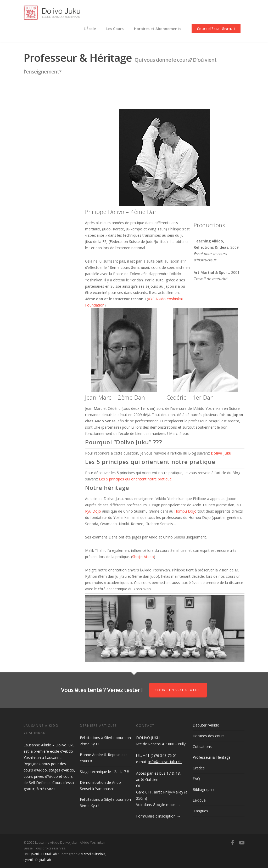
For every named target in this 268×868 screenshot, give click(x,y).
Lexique (199, 800)
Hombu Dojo (185, 511)
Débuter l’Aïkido (206, 725)
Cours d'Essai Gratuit (178, 690)
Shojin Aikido (143, 557)
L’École (90, 29)
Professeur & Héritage (212, 757)
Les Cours (115, 29)
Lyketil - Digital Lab (43, 854)
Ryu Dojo (93, 511)
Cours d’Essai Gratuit (216, 29)
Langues (200, 811)
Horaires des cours (209, 736)
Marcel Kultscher (93, 854)
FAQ (196, 779)
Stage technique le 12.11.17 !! (104, 772)
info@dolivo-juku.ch (165, 762)
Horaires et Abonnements (158, 29)
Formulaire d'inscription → (158, 816)
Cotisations (202, 747)
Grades (199, 768)
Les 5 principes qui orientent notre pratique (135, 479)
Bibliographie (204, 789)
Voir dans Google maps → (158, 805)
